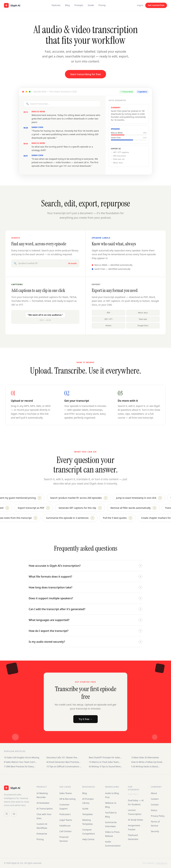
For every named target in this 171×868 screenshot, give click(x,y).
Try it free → (85, 719)
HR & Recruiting (68, 799)
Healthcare (65, 826)
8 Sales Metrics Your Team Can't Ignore (19, 762)
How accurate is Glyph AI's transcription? (85, 566)
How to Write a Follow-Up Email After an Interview (147, 762)
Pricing (102, 5)
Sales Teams (66, 793)
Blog (67, 5)
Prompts (79, 5)
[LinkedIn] (14, 814)
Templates (88, 814)
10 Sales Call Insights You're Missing (22, 758)
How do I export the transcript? (85, 631)
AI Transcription (45, 809)
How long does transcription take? (85, 587)
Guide (91, 5)
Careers (155, 799)
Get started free (156, 5)
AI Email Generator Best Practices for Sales (63, 762)
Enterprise (42, 834)
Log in (140, 5)
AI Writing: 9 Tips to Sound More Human (105, 767)
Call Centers (66, 831)
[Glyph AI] (17, 788)
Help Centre (88, 839)
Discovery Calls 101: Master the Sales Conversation (62, 758)
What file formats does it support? (85, 577)
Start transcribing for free (86, 74)
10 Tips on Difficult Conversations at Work (64, 767)
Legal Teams (66, 820)
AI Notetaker (43, 803)
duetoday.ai (133, 794)
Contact (155, 805)
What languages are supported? (85, 620)
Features (56, 5)
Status (154, 810)
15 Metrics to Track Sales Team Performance (104, 762)
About (154, 793)
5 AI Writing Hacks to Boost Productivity (145, 767)
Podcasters (65, 814)
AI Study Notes (135, 820)
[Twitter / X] (7, 814)
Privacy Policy (158, 816)
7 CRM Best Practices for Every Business (19, 767)
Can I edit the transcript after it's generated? (85, 609)
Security (155, 831)
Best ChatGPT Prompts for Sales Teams (104, 758)
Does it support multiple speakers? (85, 598)
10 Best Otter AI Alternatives (145, 758)
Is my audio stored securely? (85, 642)
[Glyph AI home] (12, 5)
